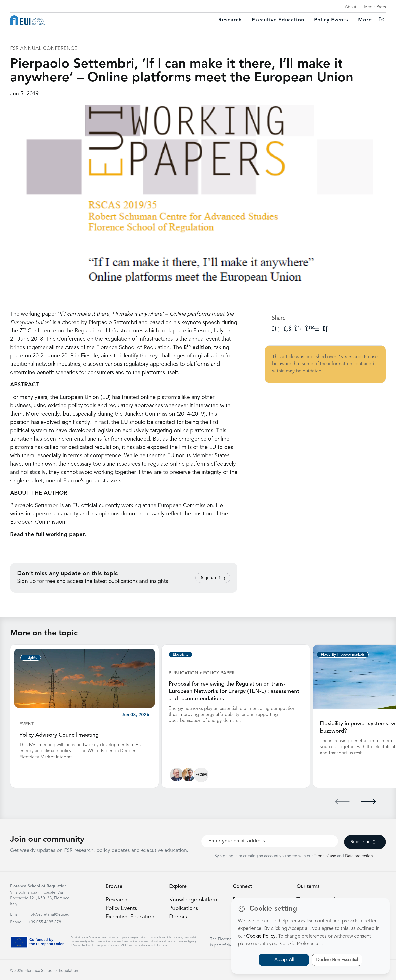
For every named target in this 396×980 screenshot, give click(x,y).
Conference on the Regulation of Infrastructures (115, 339)
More (365, 20)
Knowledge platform (194, 899)
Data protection (359, 856)
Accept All (284, 960)
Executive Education (130, 916)
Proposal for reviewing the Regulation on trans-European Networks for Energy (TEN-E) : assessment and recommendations (234, 691)
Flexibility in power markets (343, 655)
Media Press (375, 7)
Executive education (278, 20)
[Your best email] (270, 841)
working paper (65, 535)
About (351, 7)
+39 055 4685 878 (45, 922)
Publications (184, 908)
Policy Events (331, 20)
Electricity (181, 655)
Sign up (213, 578)
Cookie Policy (261, 936)
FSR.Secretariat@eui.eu (49, 914)
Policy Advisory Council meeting (59, 735)
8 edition (197, 348)
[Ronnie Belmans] (177, 774)
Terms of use (325, 856)
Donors (178, 916)
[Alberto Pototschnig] (189, 774)
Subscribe (365, 841)
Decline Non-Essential (337, 960)
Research (230, 20)
